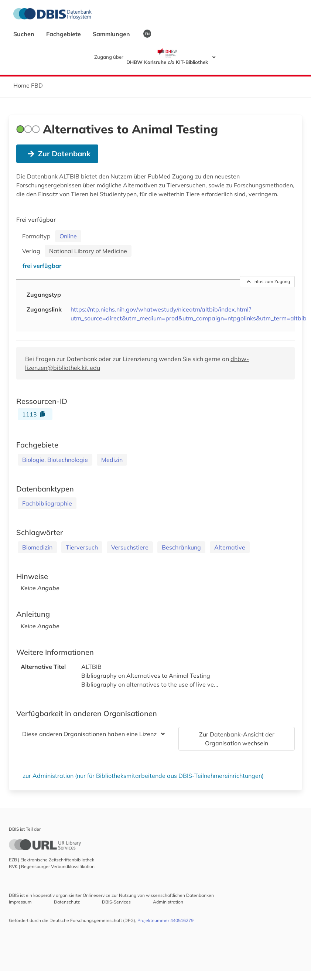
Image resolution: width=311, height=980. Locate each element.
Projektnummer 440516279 (165, 920)
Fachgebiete (64, 34)
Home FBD (28, 85)
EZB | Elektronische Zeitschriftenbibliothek (52, 860)
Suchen (25, 34)
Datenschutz (67, 902)
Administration (168, 902)
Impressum (20, 902)
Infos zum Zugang (269, 281)
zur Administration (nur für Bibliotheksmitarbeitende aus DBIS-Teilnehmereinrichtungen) (143, 776)
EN (147, 34)
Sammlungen (112, 34)
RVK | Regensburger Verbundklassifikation (52, 866)
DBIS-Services (116, 902)
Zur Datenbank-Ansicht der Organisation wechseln (237, 739)
